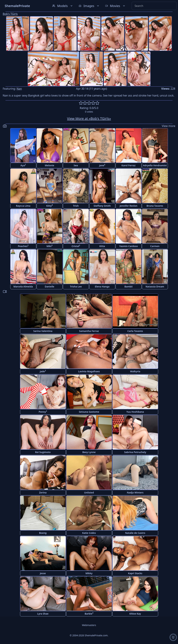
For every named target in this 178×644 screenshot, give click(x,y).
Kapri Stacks (135, 573)
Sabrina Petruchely (135, 452)
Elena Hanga (102, 286)
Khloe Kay (135, 614)
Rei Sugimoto (43, 452)
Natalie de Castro (135, 533)
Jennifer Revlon (129, 206)
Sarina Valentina (43, 331)
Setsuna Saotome (89, 412)
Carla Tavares (135, 331)
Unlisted (89, 492)
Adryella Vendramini (155, 165)
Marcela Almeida (23, 286)
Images (89, 6)
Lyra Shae (43, 614)
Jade (43, 371)
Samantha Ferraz (89, 331)
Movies (115, 6)
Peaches (23, 246)
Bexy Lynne (89, 452)
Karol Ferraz (129, 165)
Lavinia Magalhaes (89, 371)
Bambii (129, 286)
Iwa (76, 165)
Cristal (76, 246)
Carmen (155, 246)
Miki (50, 246)
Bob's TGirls (10, 14)
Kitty (49, 206)
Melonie (50, 165)
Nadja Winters (135, 492)
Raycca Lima (23, 206)
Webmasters (89, 625)
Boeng (43, 533)
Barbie (89, 613)
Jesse (43, 573)
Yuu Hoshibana (135, 412)
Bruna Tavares (155, 206)
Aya (23, 165)
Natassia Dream (155, 286)
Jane (102, 165)
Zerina (43, 492)
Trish (76, 206)
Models (63, 6)
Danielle (50, 286)
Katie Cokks (89, 533)
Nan (19, 89)
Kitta (102, 246)
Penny (43, 412)
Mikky (89, 573)
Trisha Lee (76, 286)
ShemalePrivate (17, 6)
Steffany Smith (102, 206)
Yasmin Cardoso (128, 246)
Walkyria (135, 371)
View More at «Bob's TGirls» (89, 118)
